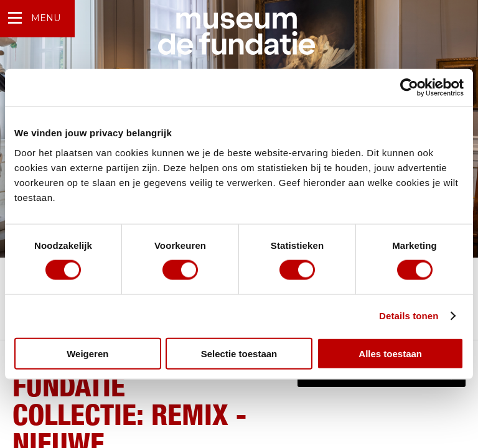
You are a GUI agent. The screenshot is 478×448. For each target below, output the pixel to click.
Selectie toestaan (239, 353)
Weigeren (87, 353)
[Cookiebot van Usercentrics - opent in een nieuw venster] (409, 88)
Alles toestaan (390, 353)
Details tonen (409, 316)
